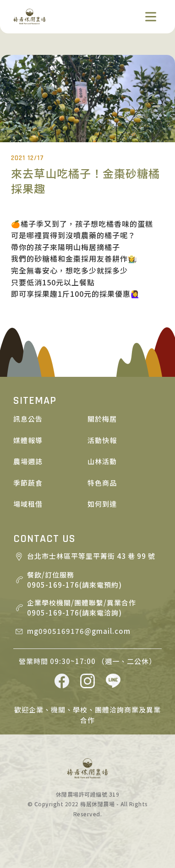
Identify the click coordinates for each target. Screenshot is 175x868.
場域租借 (28, 504)
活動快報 (102, 440)
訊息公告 (28, 419)
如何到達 (102, 504)
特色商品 (102, 483)
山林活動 (102, 461)
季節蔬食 (28, 483)
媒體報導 (28, 440)
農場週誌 (28, 461)
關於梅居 (102, 419)
